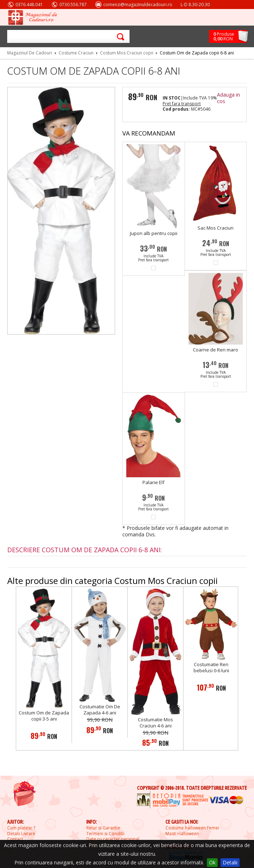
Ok (212, 862)
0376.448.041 (29, 5)
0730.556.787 (73, 5)
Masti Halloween (182, 834)
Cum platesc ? (21, 828)
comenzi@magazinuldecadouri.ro (138, 5)
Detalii (230, 862)
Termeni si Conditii (105, 834)
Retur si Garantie (103, 828)
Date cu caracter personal (113, 839)
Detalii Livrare (21, 834)
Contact (15, 839)
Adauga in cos (228, 98)
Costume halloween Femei (192, 828)
